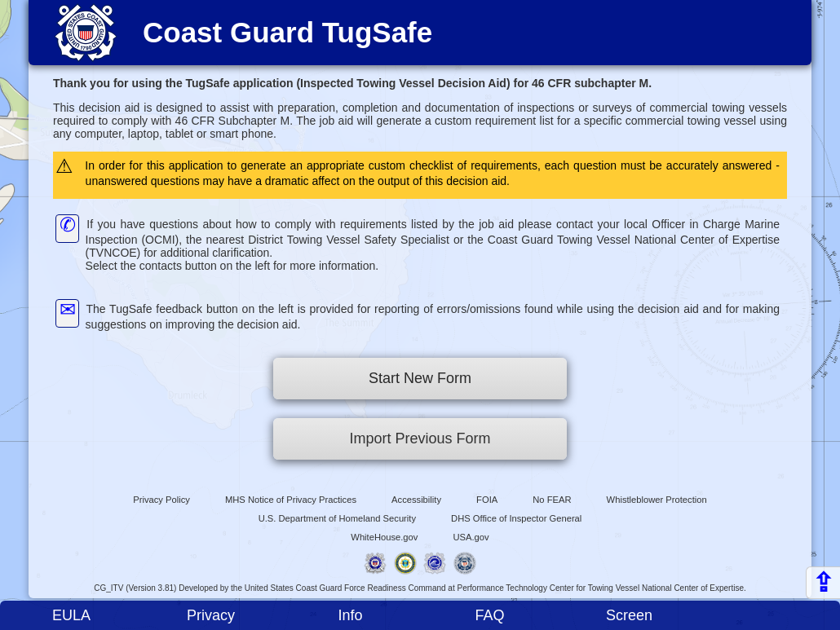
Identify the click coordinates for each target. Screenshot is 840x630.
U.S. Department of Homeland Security (337, 518)
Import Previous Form (420, 438)
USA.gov (471, 537)
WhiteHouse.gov (384, 537)
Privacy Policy (161, 500)
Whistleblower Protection (657, 500)
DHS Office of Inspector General (516, 518)
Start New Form (420, 378)
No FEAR (552, 500)
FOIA (487, 500)
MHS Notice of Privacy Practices (291, 500)
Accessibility (416, 500)
